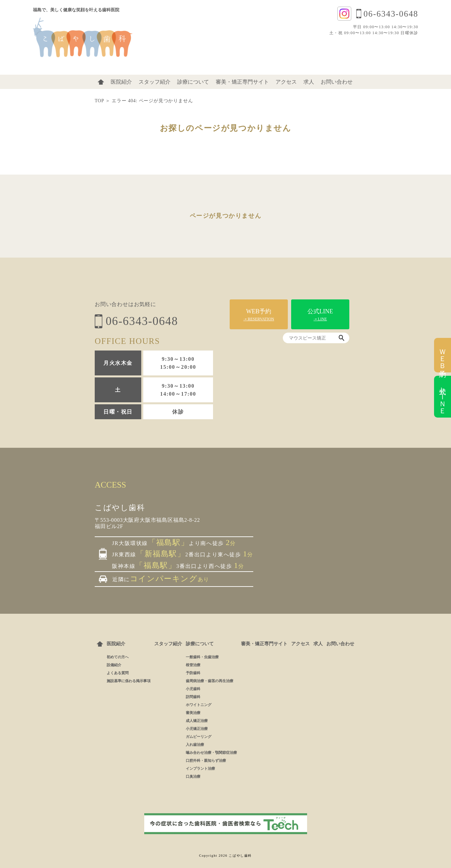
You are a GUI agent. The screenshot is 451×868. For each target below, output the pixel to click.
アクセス (286, 82)
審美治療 (193, 713)
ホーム (101, 82)
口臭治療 (193, 776)
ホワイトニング (199, 705)
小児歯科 (193, 689)
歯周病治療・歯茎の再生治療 (210, 681)
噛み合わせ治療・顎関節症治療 (211, 752)
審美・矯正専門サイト (242, 82)
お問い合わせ (337, 82)
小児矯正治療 (197, 729)
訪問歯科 (193, 697)
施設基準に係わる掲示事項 (129, 681)
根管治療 (193, 665)
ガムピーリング (199, 737)
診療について (193, 82)
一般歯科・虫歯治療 (202, 657)
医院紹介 (121, 82)
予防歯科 (193, 673)
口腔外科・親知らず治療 (206, 760)
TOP (99, 101)
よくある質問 (118, 673)
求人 (309, 82)
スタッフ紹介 (155, 82)
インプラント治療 (200, 768)
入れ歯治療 (195, 745)
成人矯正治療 (197, 721)
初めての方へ (118, 657)
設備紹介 (114, 665)
